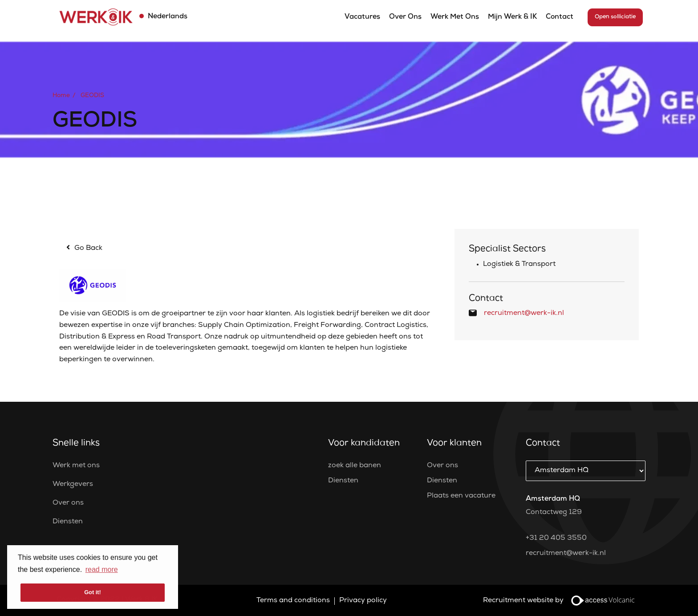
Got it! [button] (93, 592)
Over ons (405, 17)
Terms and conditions (293, 601)
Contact (560, 17)
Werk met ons (455, 17)
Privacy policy (363, 601)
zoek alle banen (355, 466)
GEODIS (92, 96)
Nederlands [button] (167, 17)
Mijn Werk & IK (512, 17)
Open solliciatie (615, 17)
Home (61, 96)
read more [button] (102, 569)
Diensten (68, 522)
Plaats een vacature (461, 496)
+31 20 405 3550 (556, 538)
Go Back (88, 249)
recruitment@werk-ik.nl (524, 314)
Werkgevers (73, 485)
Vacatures (362, 17)
